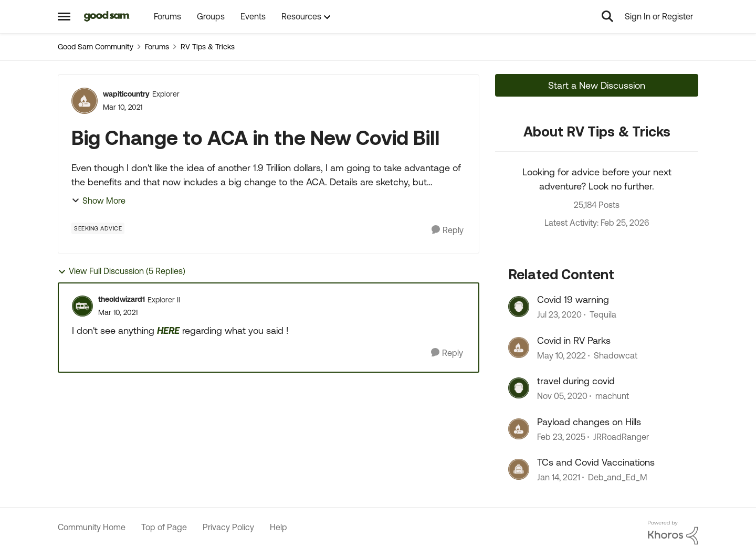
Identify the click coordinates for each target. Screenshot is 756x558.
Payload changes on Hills (589, 422)
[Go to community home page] (107, 16)
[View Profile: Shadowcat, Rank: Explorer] (519, 348)
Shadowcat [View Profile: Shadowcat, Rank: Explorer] (616, 355)
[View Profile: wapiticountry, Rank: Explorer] (85, 101)
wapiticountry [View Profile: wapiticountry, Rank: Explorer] (126, 94)
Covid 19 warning (573, 299)
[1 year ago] (561, 437)
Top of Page (164, 527)
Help (279, 527)
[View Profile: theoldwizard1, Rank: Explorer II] (82, 306)
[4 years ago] (561, 355)
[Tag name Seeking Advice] (98, 228)
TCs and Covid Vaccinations (596, 462)
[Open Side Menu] (64, 16)
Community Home (92, 527)
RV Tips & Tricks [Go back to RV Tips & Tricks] (208, 47)
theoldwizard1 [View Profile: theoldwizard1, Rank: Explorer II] (122, 299)
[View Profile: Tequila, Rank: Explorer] (519, 307)
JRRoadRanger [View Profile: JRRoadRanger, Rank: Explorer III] (621, 437)
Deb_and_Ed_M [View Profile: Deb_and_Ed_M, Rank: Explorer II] (618, 477)
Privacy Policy (228, 527)
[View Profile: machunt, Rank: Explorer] (519, 388)
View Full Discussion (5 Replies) (122, 271)
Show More (98, 201)
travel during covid (576, 381)
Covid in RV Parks (574, 340)
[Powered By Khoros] (673, 533)
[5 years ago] (562, 396)
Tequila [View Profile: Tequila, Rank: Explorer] (603, 315)
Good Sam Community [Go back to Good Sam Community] (96, 47)
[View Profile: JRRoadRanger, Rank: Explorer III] (519, 429)
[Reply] (448, 230)
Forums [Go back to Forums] (157, 47)
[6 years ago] (559, 315)
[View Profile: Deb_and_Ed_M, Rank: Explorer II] (519, 469)
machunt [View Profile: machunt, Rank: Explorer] (612, 396)
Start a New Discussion (597, 85)
